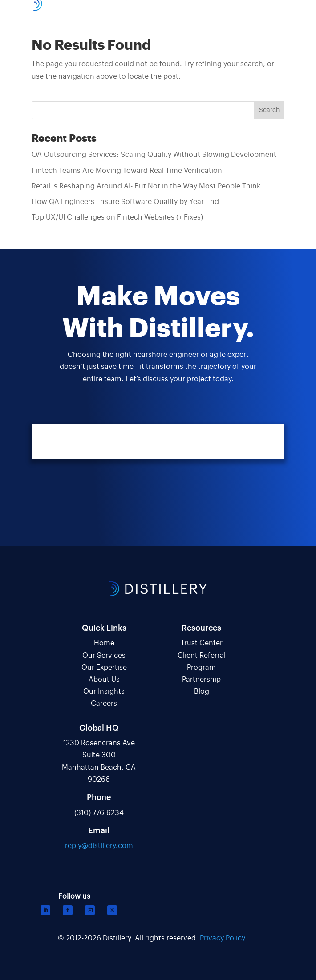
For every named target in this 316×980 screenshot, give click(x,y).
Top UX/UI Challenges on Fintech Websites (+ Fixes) (117, 217)
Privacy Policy (223, 938)
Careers (104, 704)
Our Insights (104, 692)
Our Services (104, 656)
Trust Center (202, 643)
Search (269, 110)
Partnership (201, 680)
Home (104, 643)
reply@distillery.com (99, 846)
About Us (104, 680)
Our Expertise (104, 668)
